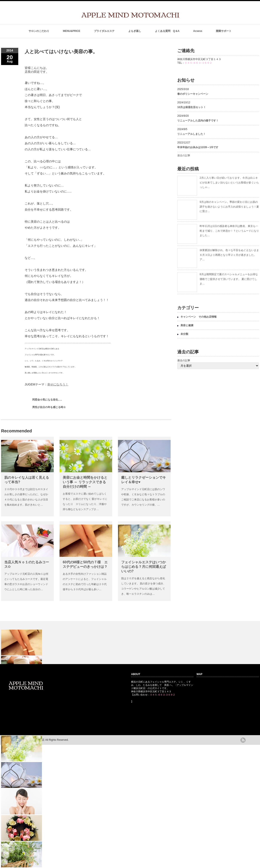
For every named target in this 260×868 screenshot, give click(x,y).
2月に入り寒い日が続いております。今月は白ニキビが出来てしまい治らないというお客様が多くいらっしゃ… (229, 182)
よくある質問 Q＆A (167, 31)
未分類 (184, 334)
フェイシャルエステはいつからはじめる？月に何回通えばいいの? (144, 567)
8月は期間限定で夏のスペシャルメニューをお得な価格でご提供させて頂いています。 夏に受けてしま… (229, 279)
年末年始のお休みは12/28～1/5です (198, 147)
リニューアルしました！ (191, 134)
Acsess (198, 31)
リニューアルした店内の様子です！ (198, 121)
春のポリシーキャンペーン (194, 94)
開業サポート (224, 31)
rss (243, 740)
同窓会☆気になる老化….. (47, 400)
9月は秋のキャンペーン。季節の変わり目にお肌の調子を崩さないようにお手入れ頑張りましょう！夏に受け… (229, 207)
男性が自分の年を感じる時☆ (49, 407)
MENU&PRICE (72, 31)
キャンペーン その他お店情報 (199, 317)
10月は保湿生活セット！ (192, 107)
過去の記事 (184, 155)
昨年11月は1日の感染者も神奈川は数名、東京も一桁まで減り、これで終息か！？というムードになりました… (229, 231)
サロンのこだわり (39, 31)
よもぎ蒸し (135, 31)
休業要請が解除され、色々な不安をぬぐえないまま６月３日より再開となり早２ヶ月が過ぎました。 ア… (229, 255)
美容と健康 (187, 325)
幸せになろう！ (58, 384)
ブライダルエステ (104, 31)
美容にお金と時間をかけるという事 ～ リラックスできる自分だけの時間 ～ (85, 482)
